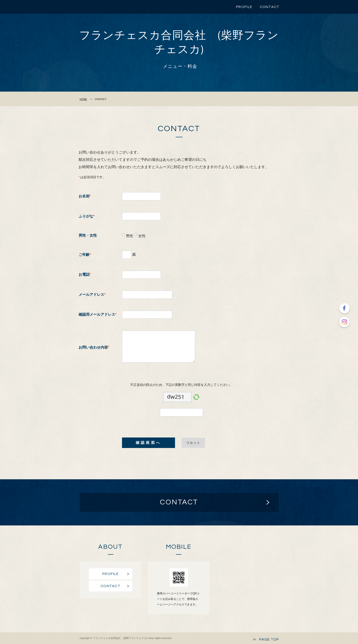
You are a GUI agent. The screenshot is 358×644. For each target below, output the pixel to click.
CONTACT (270, 7)
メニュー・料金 (180, 66)
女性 (141, 236)
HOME (84, 99)
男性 (129, 236)
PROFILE (244, 7)
